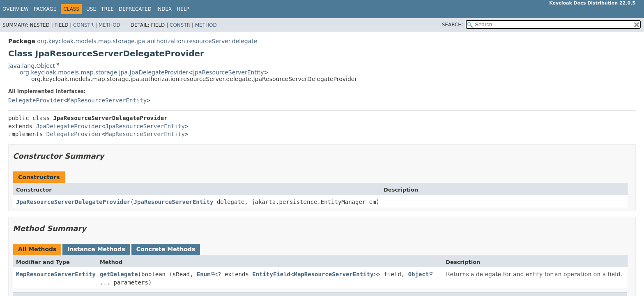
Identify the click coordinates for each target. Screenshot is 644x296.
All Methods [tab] (37, 249)
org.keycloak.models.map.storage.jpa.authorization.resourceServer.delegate (147, 41)
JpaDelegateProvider (69, 126)
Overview (16, 9)
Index (164, 9)
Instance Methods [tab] (96, 249)
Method (109, 25)
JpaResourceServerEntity (229, 72)
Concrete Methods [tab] (166, 249)
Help (183, 9)
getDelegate (119, 274)
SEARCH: (453, 25)
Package (45, 9)
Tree (107, 9)
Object (419, 274)
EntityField (271, 274)
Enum (204, 274)
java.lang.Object (32, 66)
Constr (83, 25)
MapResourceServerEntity (107, 100)
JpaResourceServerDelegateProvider (73, 202)
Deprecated (135, 9)
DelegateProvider (36, 100)
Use (91, 9)
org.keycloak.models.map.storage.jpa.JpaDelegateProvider (104, 72)
